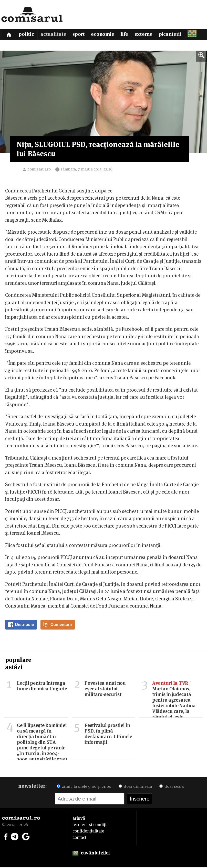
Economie (106, 35)
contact (79, 838)
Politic (28, 35)
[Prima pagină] (9, 35)
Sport (81, 35)
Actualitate (55, 35)
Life (128, 35)
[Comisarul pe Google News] (26, 837)
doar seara (172, 787)
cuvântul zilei (91, 854)
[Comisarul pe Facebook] (6, 837)
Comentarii (57, 626)
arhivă (79, 819)
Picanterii (175, 35)
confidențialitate (88, 832)
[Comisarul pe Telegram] (15, 837)
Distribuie (21, 626)
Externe (148, 35)
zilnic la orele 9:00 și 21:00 (84, 787)
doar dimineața (135, 787)
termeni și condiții (90, 826)
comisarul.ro (39, 170)
